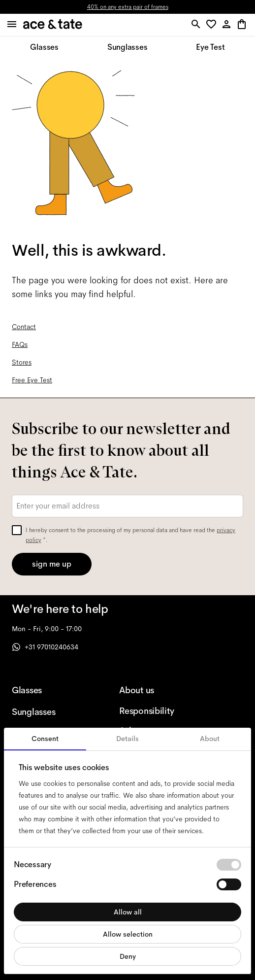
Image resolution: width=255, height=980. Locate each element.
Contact (24, 327)
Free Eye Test (32, 380)
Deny (128, 956)
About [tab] (210, 739)
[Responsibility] (157, 711)
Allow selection (128, 934)
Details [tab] (127, 739)
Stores (22, 362)
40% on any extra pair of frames (128, 7)
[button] (213, 25)
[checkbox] (17, 530)
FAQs (20, 344)
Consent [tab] (45, 739)
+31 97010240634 (45, 647)
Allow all (128, 912)
